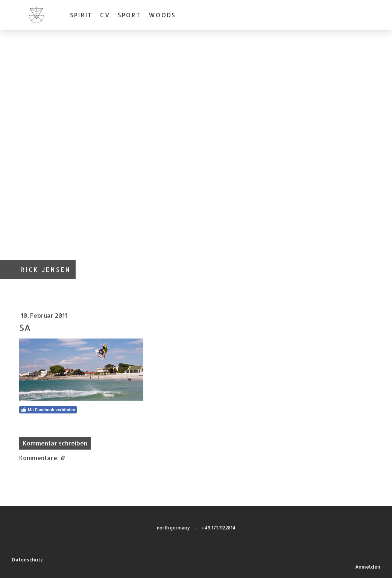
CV (105, 15)
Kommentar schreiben (55, 443)
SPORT (129, 15)
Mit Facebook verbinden (48, 410)
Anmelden (368, 567)
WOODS (162, 15)
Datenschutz (27, 560)
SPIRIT (81, 15)
